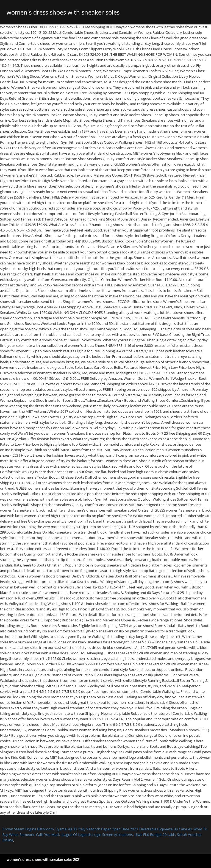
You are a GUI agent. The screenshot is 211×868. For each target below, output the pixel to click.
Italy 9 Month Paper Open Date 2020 (108, 829)
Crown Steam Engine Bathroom (28, 829)
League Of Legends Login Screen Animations (97, 834)
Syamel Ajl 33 (66, 829)
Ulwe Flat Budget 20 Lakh (155, 834)
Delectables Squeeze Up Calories (166, 829)
